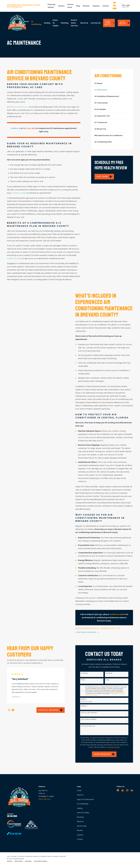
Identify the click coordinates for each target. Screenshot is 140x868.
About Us (80, 795)
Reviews (86, 6)
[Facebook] (118, 790)
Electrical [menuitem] (84, 23)
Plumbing (80, 817)
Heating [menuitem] (47, 23)
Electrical (80, 822)
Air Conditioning (83, 804)
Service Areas (82, 826)
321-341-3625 (115, 6)
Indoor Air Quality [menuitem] (56, 23)
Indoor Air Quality (83, 813)
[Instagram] (127, 790)
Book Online (124, 23)
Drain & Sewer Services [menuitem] (74, 23)
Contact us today (19, 193)
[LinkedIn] (132, 790)
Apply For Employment (85, 799)
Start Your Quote (109, 23)
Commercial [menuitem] (96, 23)
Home (79, 791)
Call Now (104, 177)
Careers (61, 6)
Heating (80, 808)
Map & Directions (45, 799)
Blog (78, 6)
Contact (106, 6)
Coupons (96, 6)
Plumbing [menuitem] (65, 23)
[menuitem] (112, 83)
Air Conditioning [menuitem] (36, 23)
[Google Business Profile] (123, 790)
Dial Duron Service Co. (19, 107)
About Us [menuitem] (26, 23)
